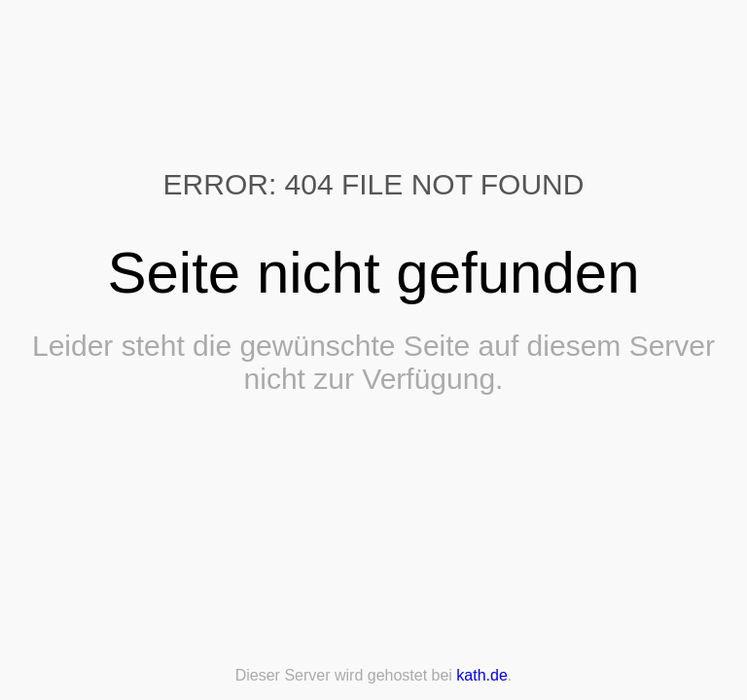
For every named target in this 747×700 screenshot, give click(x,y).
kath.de (481, 675)
